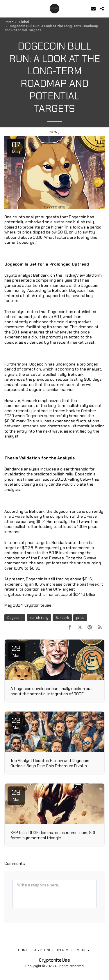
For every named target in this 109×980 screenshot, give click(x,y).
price (80, 618)
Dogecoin (15, 618)
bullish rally (39, 618)
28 (16, 651)
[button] (6, 8)
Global (24, 22)
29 (16, 795)
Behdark (62, 618)
